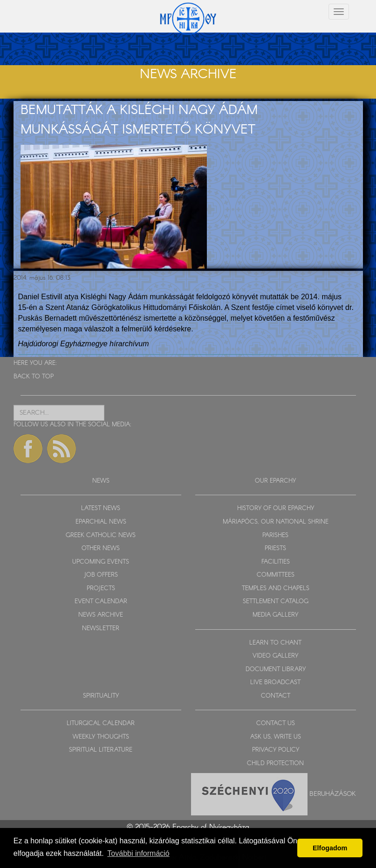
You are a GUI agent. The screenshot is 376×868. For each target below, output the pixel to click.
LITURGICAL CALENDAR (101, 723)
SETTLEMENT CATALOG (276, 602)
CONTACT (276, 696)
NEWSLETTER (101, 629)
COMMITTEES (276, 575)
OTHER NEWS (101, 548)
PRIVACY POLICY (276, 750)
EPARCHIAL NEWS (101, 522)
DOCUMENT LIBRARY (276, 670)
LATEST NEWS (101, 508)
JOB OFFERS (101, 575)
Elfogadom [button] (330, 848)
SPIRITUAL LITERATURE (101, 750)
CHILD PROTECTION (275, 764)
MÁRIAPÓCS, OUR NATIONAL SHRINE (276, 522)
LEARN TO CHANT (275, 643)
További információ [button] (138, 853)
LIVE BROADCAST (275, 683)
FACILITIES (276, 562)
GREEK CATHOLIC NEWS (101, 535)
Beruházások (333, 794)
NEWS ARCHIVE (101, 615)
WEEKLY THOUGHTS (101, 737)
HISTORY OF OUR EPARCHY (276, 508)
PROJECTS (101, 589)
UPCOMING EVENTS (101, 562)
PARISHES (275, 535)
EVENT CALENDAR (101, 602)
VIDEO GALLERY (275, 656)
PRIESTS (275, 548)
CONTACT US (276, 723)
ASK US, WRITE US (276, 737)
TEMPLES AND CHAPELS (276, 589)
